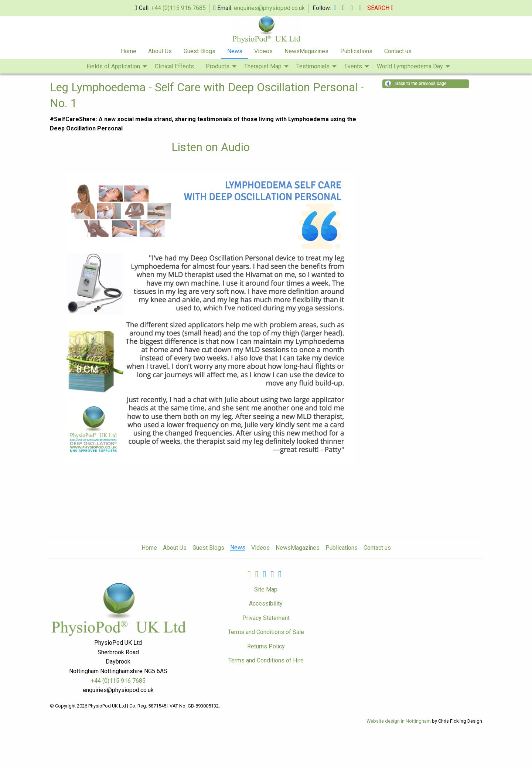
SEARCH (380, 8)
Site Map (266, 589)
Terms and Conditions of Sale (266, 632)
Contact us (398, 51)
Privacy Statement (266, 618)
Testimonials (313, 66)
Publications (356, 51)
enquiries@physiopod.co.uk (269, 8)
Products (218, 66)
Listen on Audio (211, 147)
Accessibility (266, 604)
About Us (160, 51)
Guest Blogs (199, 51)
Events (353, 66)
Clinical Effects (174, 66)
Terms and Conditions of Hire (266, 660)
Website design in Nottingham (399, 721)
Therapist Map (263, 66)
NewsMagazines (306, 51)
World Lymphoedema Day (410, 66)
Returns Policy (266, 646)
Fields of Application (113, 66)
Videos (263, 51)
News (235, 51)
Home (129, 51)
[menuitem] (129, 52)
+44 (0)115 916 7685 (178, 8)
